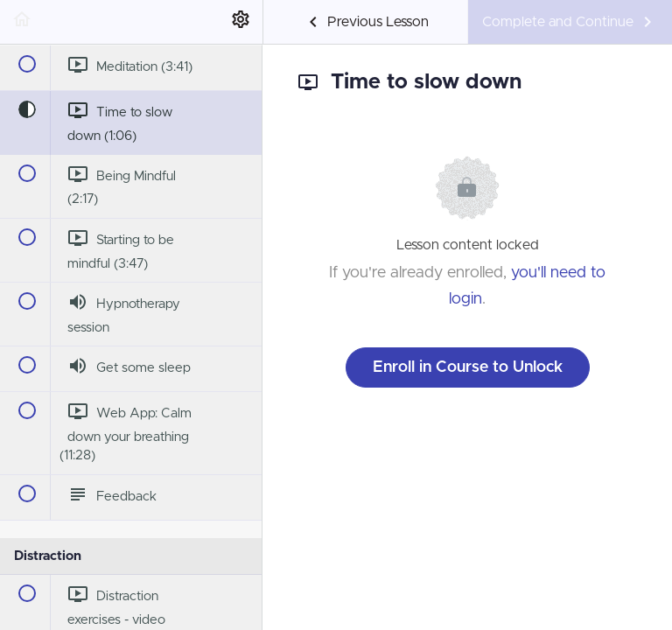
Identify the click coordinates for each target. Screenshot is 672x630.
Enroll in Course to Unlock (468, 367)
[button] (22, 22)
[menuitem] (241, 22)
